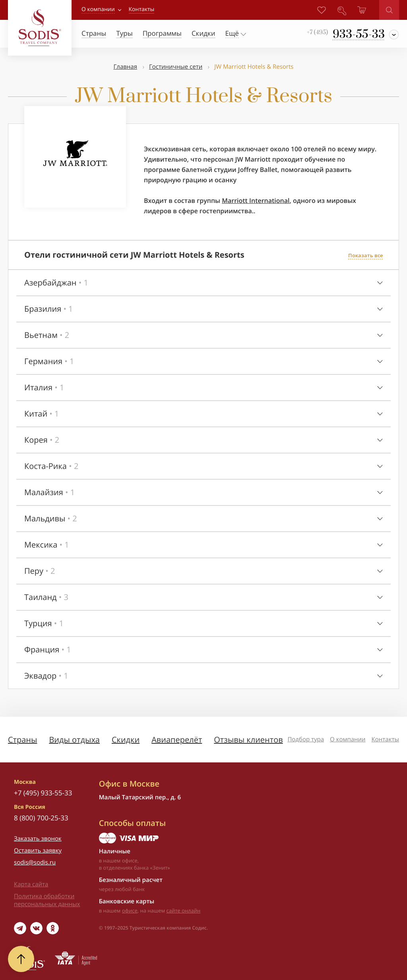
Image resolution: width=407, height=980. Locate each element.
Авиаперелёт (177, 740)
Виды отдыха (74, 740)
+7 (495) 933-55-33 (43, 793)
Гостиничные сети (176, 67)
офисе (130, 911)
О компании (98, 9)
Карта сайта (31, 884)
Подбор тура (306, 739)
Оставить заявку (38, 851)
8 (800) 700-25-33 (41, 818)
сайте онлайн (184, 911)
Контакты (385, 739)
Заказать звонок (38, 839)
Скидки (126, 740)
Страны (22, 740)
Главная (125, 67)
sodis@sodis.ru (35, 862)
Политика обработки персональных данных (47, 900)
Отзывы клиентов (248, 740)
